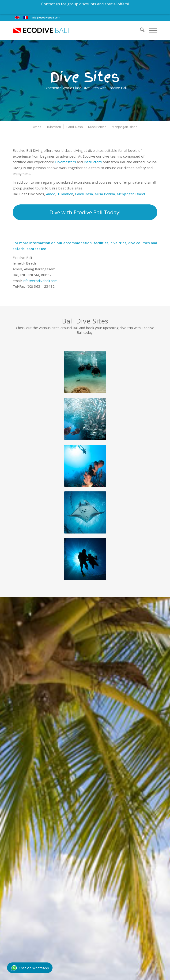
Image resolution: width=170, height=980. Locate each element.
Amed (51, 194)
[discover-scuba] (85, 372)
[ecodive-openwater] (85, 559)
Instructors (93, 162)
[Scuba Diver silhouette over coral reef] (85, 466)
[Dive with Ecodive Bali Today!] (85, 212)
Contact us (51, 4)
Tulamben (65, 194)
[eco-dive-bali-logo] (70, 30)
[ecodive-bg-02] (85, 512)
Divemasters (66, 162)
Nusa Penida (105, 194)
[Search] (140, 30)
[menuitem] (140, 30)
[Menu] (151, 30)
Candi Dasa (84, 194)
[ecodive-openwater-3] (85, 419)
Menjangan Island (131, 194)
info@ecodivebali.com (46, 17)
